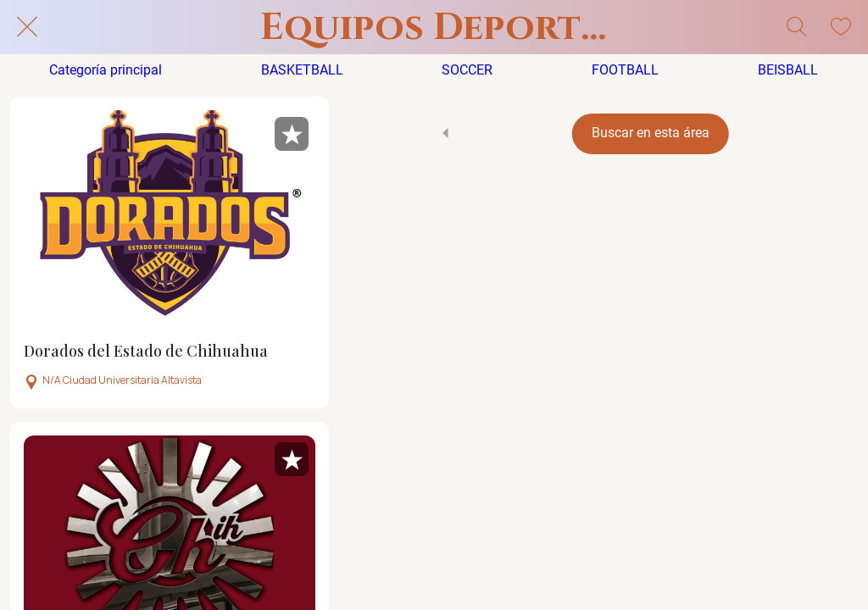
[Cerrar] (27, 27)
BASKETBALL (302, 70)
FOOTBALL (625, 70)
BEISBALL (788, 70)
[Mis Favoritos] (841, 27)
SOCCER (467, 70)
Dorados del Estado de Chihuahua (146, 352)
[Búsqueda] (797, 27)
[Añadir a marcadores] (292, 134)
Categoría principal (106, 70)
